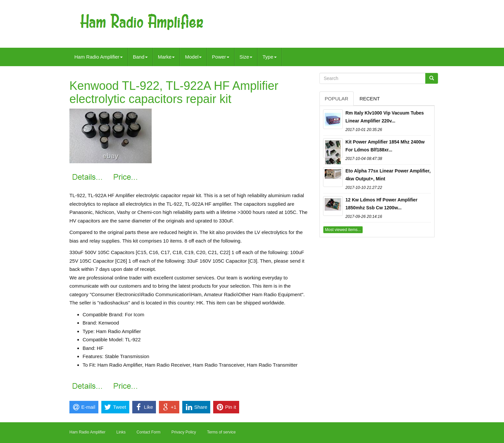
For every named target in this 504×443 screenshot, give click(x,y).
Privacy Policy (184, 432)
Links (121, 432)
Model (193, 57)
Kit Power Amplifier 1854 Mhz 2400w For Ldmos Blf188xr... (385, 146)
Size (246, 57)
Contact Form (149, 432)
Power (221, 57)
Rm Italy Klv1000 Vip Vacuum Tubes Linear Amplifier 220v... (385, 117)
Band (140, 57)
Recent (370, 99)
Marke (166, 57)
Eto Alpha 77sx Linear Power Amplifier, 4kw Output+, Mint (388, 175)
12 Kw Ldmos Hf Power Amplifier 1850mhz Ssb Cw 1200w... (381, 204)
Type (270, 57)
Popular (337, 99)
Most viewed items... (343, 230)
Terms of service (221, 432)
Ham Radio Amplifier (99, 57)
